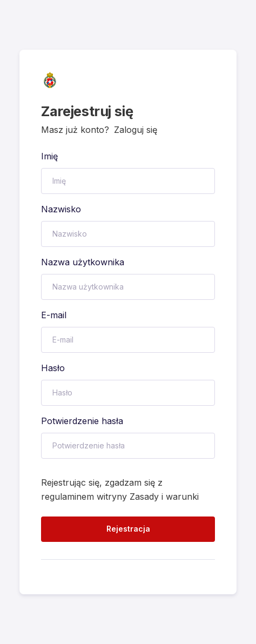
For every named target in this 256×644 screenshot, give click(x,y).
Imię (49, 156)
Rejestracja (128, 529)
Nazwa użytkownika (83, 262)
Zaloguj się (136, 130)
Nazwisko (61, 209)
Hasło (53, 368)
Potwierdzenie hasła (82, 421)
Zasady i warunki (164, 497)
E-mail (54, 315)
